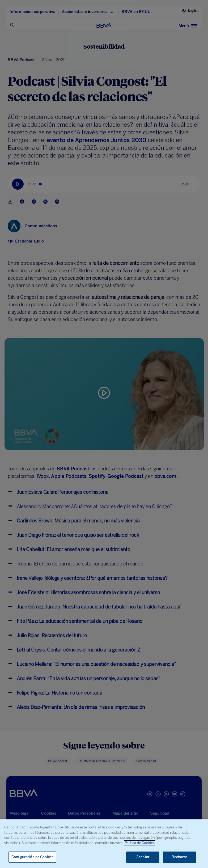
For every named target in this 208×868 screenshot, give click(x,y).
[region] (104, 844)
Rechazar (179, 857)
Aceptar (143, 857)
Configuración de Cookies (32, 857)
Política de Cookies (140, 843)
